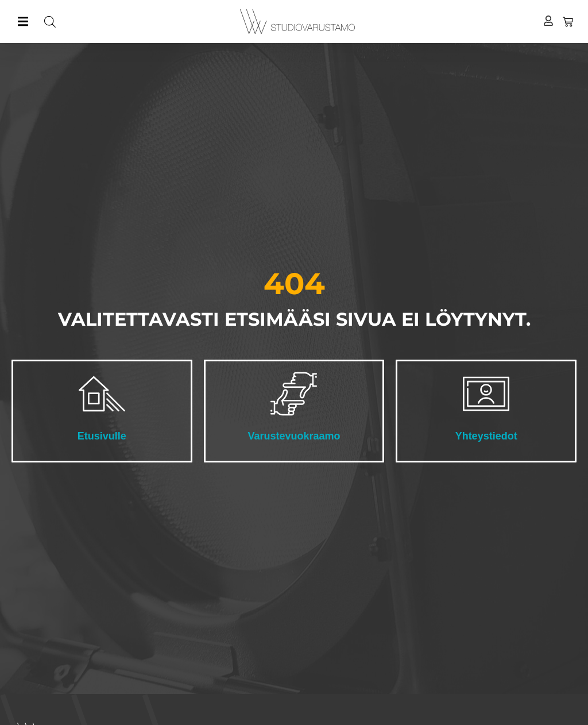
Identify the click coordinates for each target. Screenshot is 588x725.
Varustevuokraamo (294, 436)
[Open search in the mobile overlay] (136, 22)
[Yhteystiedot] (486, 394)
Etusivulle (102, 436)
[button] (23, 22)
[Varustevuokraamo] (294, 394)
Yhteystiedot (486, 436)
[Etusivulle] (102, 394)
